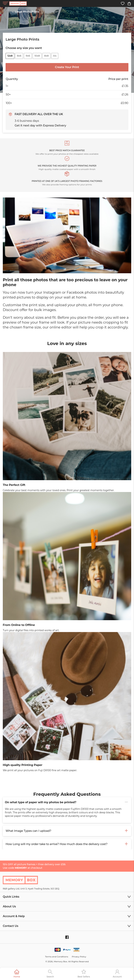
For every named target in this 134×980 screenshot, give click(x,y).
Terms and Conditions (57, 957)
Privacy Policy (79, 957)
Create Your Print (67, 67)
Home (7, 12)
